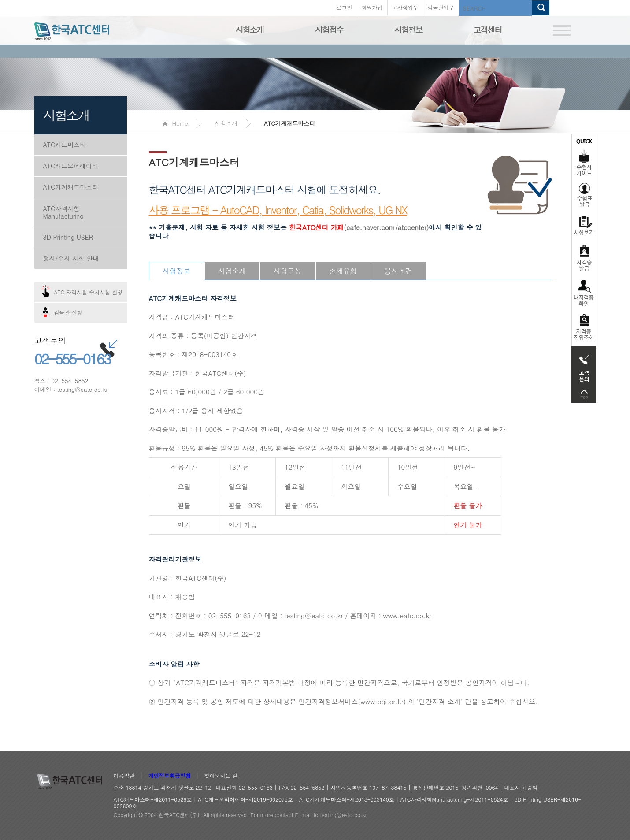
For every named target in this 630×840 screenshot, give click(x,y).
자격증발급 (584, 258)
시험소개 (250, 30)
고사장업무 (405, 7)
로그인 (345, 7)
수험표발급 (584, 195)
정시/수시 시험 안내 (71, 258)
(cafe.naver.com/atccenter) (359, 227)
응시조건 (399, 271)
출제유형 (343, 271)
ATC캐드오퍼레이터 (71, 166)
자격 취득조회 (584, 328)
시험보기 (584, 225)
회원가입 (372, 7)
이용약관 (124, 776)
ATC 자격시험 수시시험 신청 (89, 292)
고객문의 (584, 366)
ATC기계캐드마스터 (71, 187)
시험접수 (329, 30)
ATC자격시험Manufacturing (63, 212)
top (584, 394)
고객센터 (488, 30)
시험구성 (288, 271)
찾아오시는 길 (221, 776)
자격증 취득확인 (584, 292)
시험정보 (408, 30)
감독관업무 (441, 7)
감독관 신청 (68, 312)
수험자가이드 (584, 156)
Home (175, 123)
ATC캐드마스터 (65, 145)
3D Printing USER (68, 237)
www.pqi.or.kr (382, 701)
